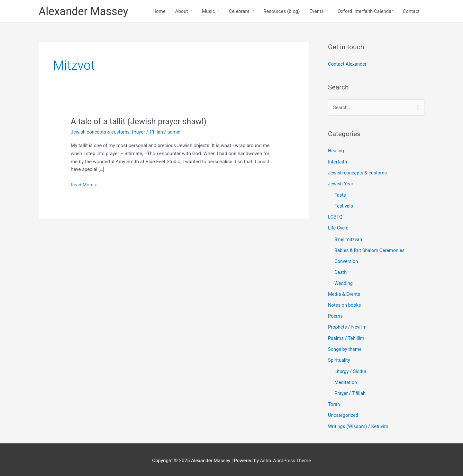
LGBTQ (335, 217)
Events (316, 12)
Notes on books (345, 304)
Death (341, 272)
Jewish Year (341, 184)
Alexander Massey (84, 11)
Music (209, 12)
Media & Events (344, 294)
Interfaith (338, 162)
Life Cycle (338, 228)
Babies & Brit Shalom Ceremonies (370, 250)
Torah (334, 402)
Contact (411, 12)
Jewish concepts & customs (101, 133)
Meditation (346, 381)
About (182, 12)
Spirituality (339, 359)
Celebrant (239, 12)
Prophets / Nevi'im (348, 326)
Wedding (344, 283)
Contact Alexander (348, 65)
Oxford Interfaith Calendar (365, 12)
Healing (336, 151)
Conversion (346, 261)
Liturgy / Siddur (351, 370)
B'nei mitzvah (349, 239)
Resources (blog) (281, 12)
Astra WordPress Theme (286, 458)
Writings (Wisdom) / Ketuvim (359, 424)
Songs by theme (345, 348)
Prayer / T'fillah (149, 133)
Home (159, 12)
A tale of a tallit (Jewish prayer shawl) (140, 122)
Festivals (344, 206)
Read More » (84, 185)
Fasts (340, 195)
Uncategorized (343, 413)
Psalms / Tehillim (346, 337)
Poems (336, 315)
